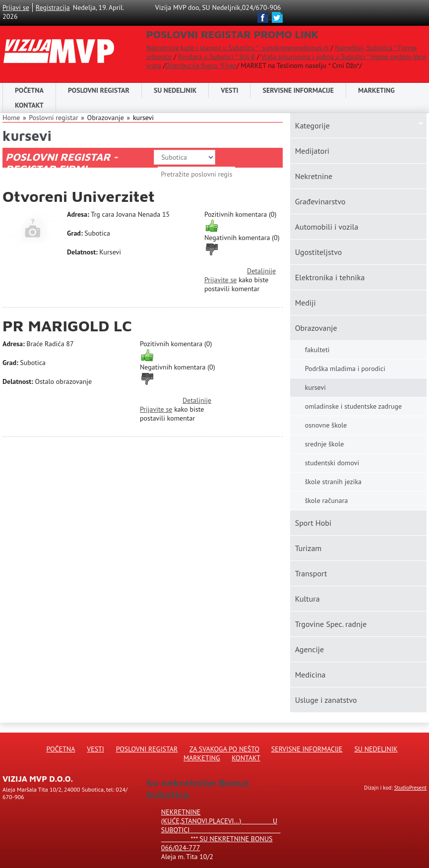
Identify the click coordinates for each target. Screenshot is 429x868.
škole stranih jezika (333, 482)
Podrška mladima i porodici (345, 369)
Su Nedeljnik (376, 749)
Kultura (307, 599)
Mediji (306, 303)
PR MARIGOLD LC (67, 326)
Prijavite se (220, 280)
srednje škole (325, 444)
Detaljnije (261, 271)
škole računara (327, 500)
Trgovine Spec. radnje (331, 624)
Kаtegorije (312, 125)
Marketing (376, 90)
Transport (311, 573)
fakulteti (317, 350)
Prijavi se (16, 7)
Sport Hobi (313, 523)
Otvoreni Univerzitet (79, 196)
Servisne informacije (298, 90)
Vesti (229, 90)
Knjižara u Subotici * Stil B (216, 57)
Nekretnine (314, 176)
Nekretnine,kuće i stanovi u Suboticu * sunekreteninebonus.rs (238, 48)
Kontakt (29, 105)
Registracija (53, 7)
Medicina (310, 675)
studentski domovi (332, 463)
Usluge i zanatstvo (326, 700)
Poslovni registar (53, 118)
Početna (29, 90)
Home (11, 118)
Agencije (310, 649)
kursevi (143, 118)
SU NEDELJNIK (175, 90)
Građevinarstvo (320, 201)
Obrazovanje (316, 328)
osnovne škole (326, 425)
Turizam (308, 548)
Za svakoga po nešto (224, 749)
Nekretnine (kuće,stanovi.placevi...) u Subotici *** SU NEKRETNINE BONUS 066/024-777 (221, 830)
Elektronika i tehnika (330, 277)
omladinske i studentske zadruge (353, 406)
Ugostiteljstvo (319, 252)
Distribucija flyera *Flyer (201, 65)
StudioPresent (410, 788)
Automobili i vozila (327, 227)
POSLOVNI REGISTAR (99, 90)
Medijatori (312, 151)
